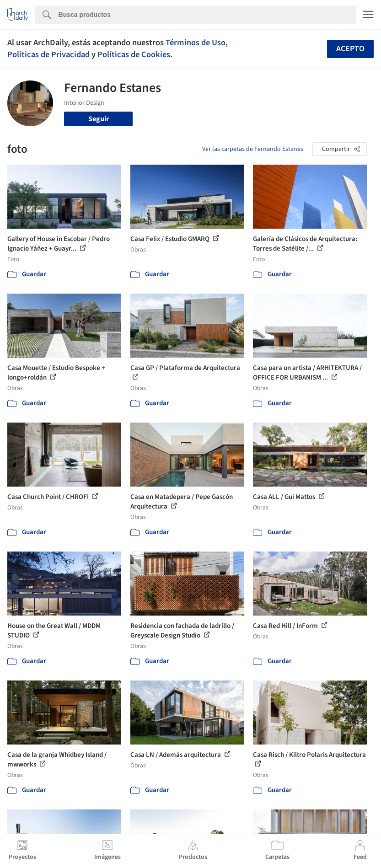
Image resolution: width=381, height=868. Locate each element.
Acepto (350, 49)
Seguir (99, 119)
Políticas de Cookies (134, 54)
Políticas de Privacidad (48, 54)
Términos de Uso (196, 43)
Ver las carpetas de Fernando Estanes (253, 149)
